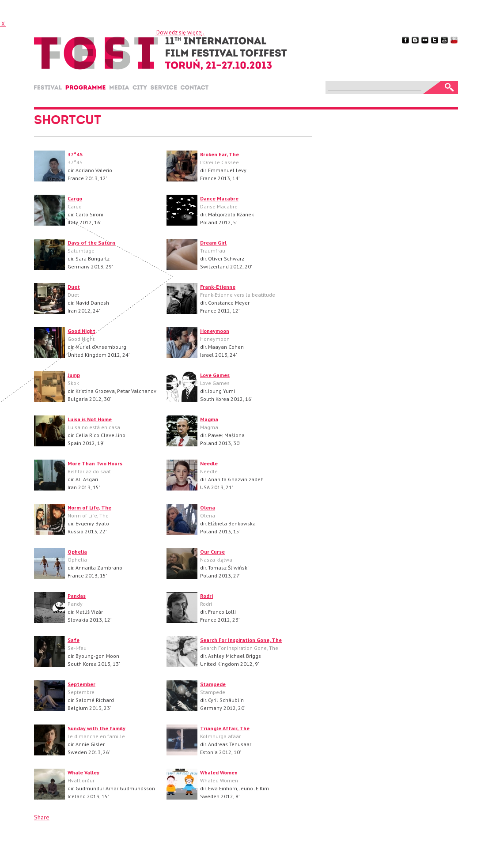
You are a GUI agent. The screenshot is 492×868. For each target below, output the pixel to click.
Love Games (215, 375)
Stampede (213, 684)
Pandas (77, 596)
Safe (74, 640)
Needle (209, 463)
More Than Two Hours (95, 463)
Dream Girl (213, 243)
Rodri (206, 596)
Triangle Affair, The (225, 728)
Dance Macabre (219, 198)
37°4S (75, 154)
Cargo (75, 198)
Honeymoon (215, 331)
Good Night (81, 331)
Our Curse (212, 552)
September (81, 684)
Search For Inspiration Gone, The (241, 640)
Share (42, 817)
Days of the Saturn (91, 243)
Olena (208, 508)
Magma (209, 419)
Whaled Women (219, 772)
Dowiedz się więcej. (180, 32)
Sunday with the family (97, 728)
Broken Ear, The (220, 154)
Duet (74, 287)
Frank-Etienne (218, 287)
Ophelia (77, 552)
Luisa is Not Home (90, 419)
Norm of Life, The (89, 508)
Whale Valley (83, 772)
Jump (74, 375)
